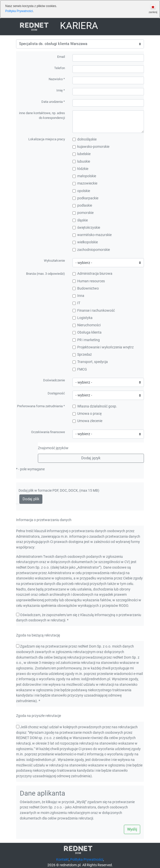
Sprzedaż (82, 355)
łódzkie (80, 169)
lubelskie (82, 154)
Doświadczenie (54, 380)
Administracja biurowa (92, 274)
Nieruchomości (87, 325)
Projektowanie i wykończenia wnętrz (103, 347)
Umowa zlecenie (87, 421)
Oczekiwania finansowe (48, 432)
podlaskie (82, 205)
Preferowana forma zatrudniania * (41, 406)
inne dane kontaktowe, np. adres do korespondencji (42, 115)
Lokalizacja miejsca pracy (47, 139)
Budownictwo (86, 288)
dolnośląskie (85, 139)
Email (61, 57)
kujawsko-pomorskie (91, 147)
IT (76, 303)
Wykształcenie (54, 261)
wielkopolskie (85, 242)
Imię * (61, 90)
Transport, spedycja (90, 362)
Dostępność (56, 393)
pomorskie (83, 213)
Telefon (60, 68)
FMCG (80, 369)
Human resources (89, 281)
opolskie (81, 191)
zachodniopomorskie (91, 250)
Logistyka (83, 318)
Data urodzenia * (53, 102)
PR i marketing (86, 340)
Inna (78, 296)
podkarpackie (85, 198)
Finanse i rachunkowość (94, 311)
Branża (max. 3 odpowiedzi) (46, 273)
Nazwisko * (57, 79)
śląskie (80, 220)
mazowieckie (85, 183)
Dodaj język (91, 458)
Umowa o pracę (87, 414)
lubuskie (81, 162)
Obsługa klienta (87, 332)
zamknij (153, 9)
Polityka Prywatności (19, 11)
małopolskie (84, 176)
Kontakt (62, 860)
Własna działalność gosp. (95, 406)
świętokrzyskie (86, 228)
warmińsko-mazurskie (92, 235)
